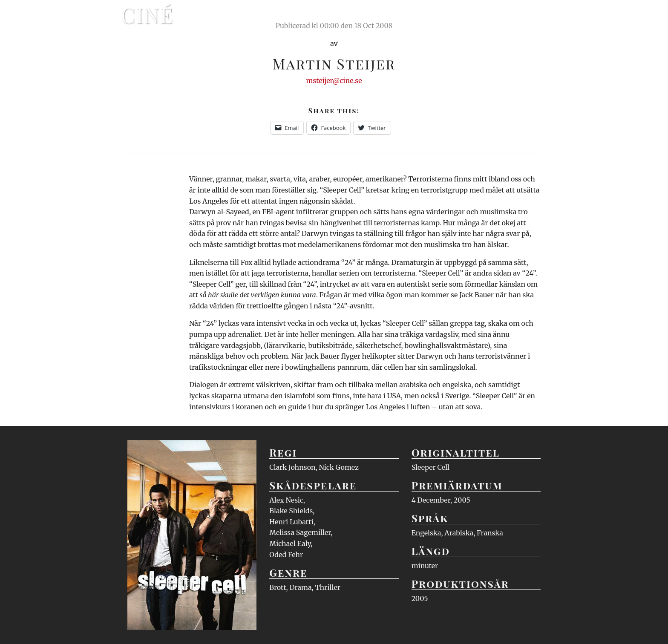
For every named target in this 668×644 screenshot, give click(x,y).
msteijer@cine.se (334, 80)
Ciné (147, 15)
